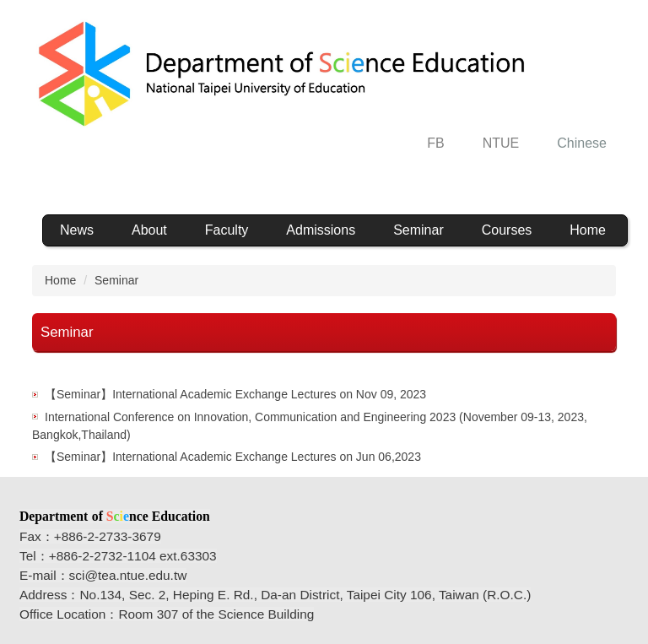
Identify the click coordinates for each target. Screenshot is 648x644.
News (77, 230)
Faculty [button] (227, 230)
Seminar (418, 230)
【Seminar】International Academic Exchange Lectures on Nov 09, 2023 (235, 394)
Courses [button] (507, 230)
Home (588, 230)
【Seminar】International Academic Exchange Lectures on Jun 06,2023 (233, 457)
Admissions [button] (321, 230)
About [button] (149, 230)
